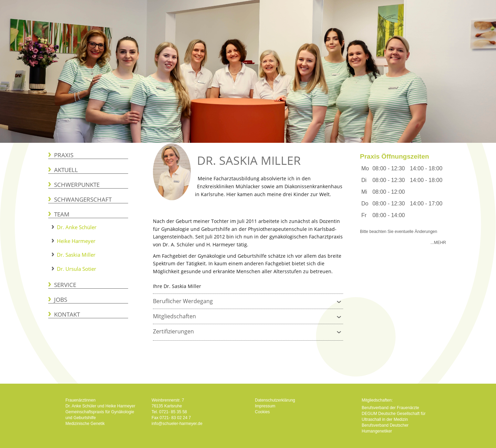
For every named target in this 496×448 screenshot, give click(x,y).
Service (65, 285)
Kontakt (67, 314)
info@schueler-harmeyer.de (177, 424)
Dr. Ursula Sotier (76, 269)
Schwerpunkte (77, 185)
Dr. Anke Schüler (77, 227)
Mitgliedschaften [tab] (248, 315)
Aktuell (66, 170)
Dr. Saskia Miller (76, 255)
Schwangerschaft (83, 199)
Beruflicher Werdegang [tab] (248, 300)
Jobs (61, 300)
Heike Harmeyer (76, 241)
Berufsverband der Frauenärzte (390, 408)
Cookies (262, 412)
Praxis (64, 155)
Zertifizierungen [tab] (248, 330)
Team (62, 214)
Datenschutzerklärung (275, 400)
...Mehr (438, 243)
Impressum (265, 406)
